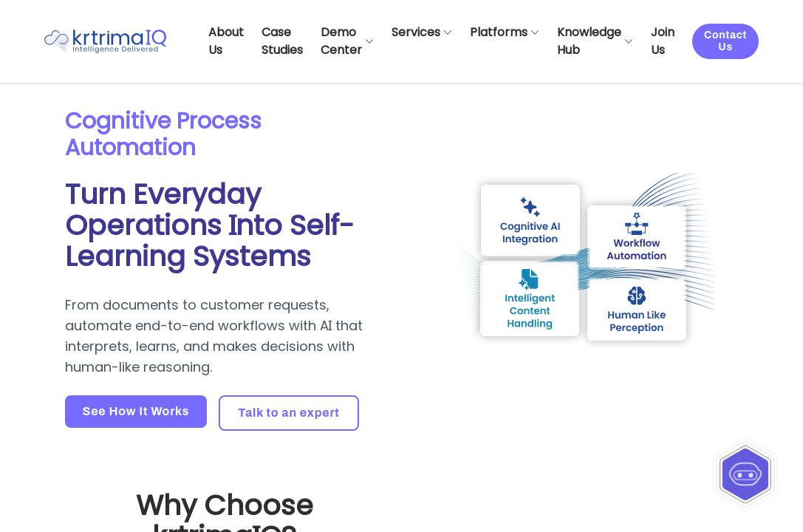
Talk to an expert (288, 413)
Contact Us (725, 41)
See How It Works (136, 411)
